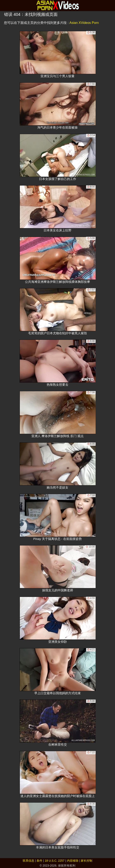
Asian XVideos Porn (84, 23)
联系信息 (28, 861)
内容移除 (73, 861)
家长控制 (87, 861)
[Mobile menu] (4, 6)
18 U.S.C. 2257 (55, 861)
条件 (39, 861)
